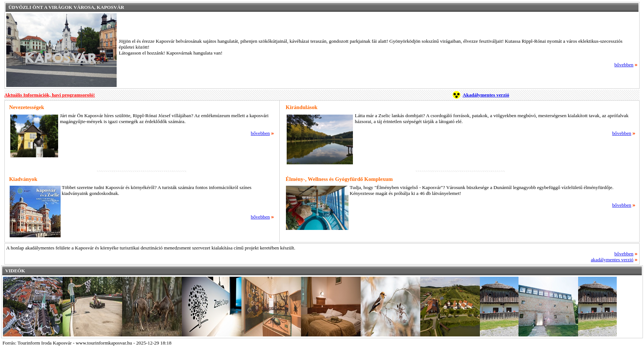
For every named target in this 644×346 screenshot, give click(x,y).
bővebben (626, 65)
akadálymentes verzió (614, 260)
